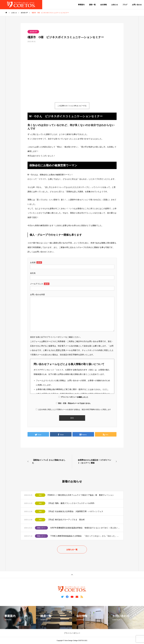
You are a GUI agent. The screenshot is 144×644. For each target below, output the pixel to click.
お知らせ (115, 5)
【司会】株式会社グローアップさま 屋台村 (66, 520)
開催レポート (41, 528)
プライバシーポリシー (72, 633)
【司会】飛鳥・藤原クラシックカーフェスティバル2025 (71, 503)
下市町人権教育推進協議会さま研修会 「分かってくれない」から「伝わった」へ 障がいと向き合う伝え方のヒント (85, 536)
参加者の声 (33, 32)
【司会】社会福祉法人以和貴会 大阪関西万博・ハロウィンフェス (75, 511)
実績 (40, 495)
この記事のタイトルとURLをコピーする (72, 106)
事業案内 (81, 5)
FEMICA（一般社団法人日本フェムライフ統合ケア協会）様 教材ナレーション (81, 495)
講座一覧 (92, 5)
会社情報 (104, 5)
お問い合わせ (137, 5)
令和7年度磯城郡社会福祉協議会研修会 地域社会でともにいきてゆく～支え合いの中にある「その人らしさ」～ (85, 528)
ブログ (125, 5)
